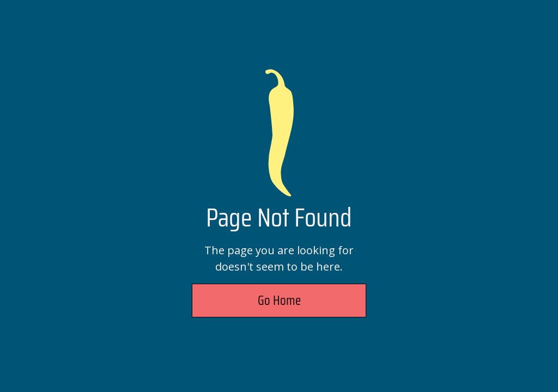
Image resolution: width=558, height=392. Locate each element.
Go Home (279, 301)
